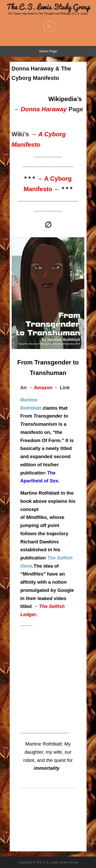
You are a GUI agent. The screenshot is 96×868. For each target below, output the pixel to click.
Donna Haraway (44, 109)
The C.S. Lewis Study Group (48, 7)
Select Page (48, 51)
